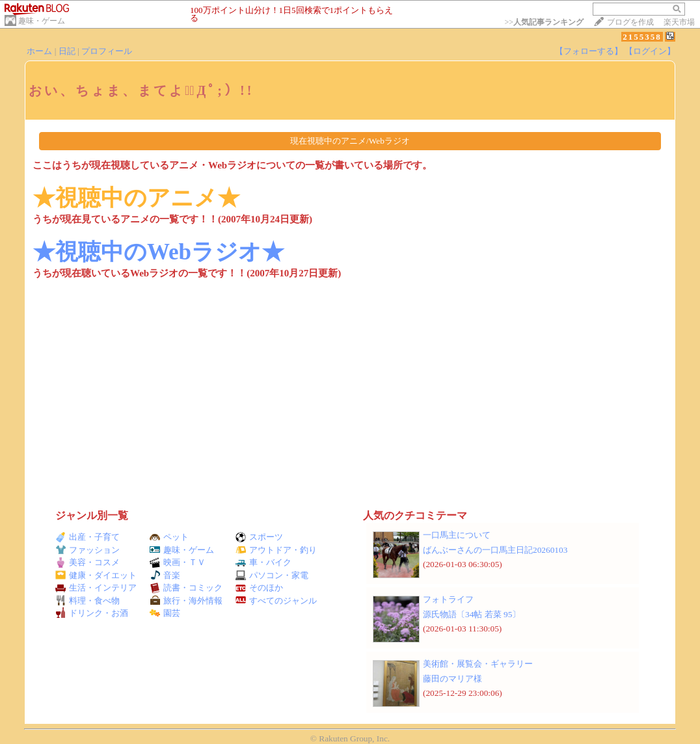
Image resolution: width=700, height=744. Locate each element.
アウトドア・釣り (276, 550)
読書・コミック (186, 588)
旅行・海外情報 (186, 601)
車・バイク (263, 562)
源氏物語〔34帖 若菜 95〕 (472, 614)
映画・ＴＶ (178, 562)
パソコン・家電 (272, 575)
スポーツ (259, 537)
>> (544, 22)
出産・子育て (87, 537)
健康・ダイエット (96, 575)
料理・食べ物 (87, 601)
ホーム (39, 51)
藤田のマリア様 (452, 679)
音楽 (165, 575)
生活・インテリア (96, 588)
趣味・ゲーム (42, 21)
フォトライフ (448, 599)
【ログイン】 (650, 51)
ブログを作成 (630, 22)
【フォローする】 (589, 51)
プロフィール (107, 51)
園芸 (165, 613)
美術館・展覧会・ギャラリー (478, 664)
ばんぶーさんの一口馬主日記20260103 (495, 550)
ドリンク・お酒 (92, 613)
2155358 (642, 37)
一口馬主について (457, 535)
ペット (169, 537)
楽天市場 (679, 22)
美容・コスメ (87, 562)
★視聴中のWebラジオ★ (158, 252)
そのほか (259, 588)
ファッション (87, 550)
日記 (67, 51)
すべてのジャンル (276, 601)
